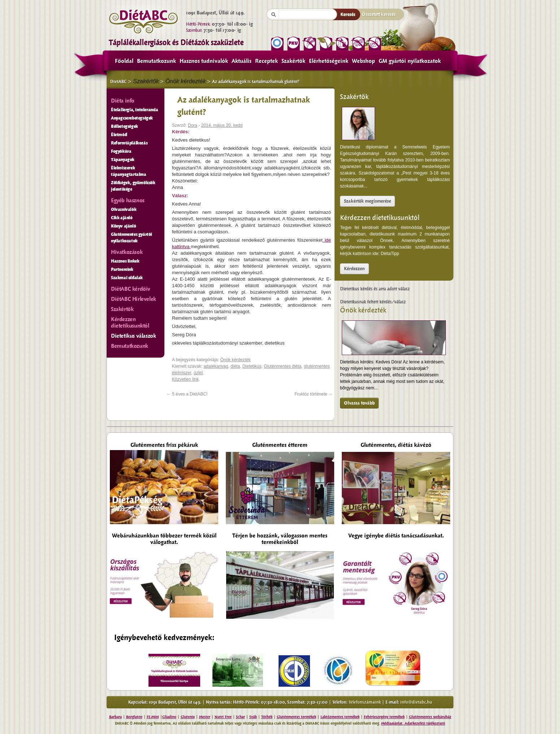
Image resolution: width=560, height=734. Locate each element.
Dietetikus (252, 366)
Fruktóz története (314, 394)
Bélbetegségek (124, 126)
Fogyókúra (121, 151)
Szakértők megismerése (367, 201)
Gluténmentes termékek (296, 717)
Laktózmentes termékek (340, 717)
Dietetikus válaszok (133, 336)
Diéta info (123, 101)
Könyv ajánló (123, 226)
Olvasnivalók (124, 210)
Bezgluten (134, 717)
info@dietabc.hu (416, 702)
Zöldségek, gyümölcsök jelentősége (133, 186)
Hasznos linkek (125, 261)
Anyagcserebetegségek (132, 118)
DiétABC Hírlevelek (133, 299)
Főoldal (124, 61)
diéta (235, 366)
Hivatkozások (127, 252)
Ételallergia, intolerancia (135, 110)
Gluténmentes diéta (283, 366)
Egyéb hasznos (128, 200)
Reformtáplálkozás (129, 143)
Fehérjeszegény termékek (384, 717)
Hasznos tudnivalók (204, 61)
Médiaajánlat (392, 723)
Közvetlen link (185, 379)
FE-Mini (153, 717)
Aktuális (242, 61)
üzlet (198, 373)
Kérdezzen (354, 269)
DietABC (118, 82)
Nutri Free (223, 717)
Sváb (253, 717)
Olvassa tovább (359, 403)
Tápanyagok (123, 160)
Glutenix (188, 717)
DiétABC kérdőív (131, 289)
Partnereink (122, 269)
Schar (240, 717)
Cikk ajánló (122, 218)
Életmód (119, 135)
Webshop (363, 61)
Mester (205, 717)
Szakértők (293, 61)
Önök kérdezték (363, 310)
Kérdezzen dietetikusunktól (380, 218)
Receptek (266, 61)
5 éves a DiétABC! (187, 394)
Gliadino (169, 717)
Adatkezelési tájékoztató (424, 723)
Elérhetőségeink (329, 61)
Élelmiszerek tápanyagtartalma (129, 171)
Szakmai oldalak (127, 278)
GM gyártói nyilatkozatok (410, 61)
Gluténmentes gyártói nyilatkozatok (132, 238)
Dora (193, 125)
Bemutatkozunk (156, 61)
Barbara (115, 717)
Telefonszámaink (365, 702)
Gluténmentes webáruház (430, 717)
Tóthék (267, 717)
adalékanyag (216, 366)
